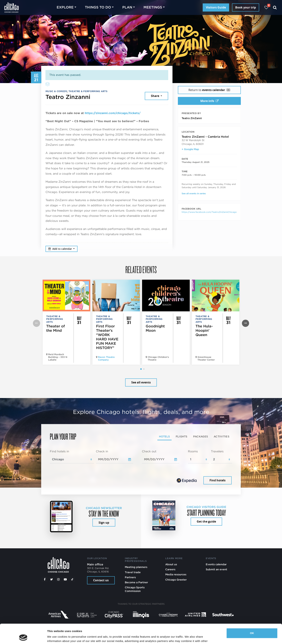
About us (171, 564)
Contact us (101, 580)
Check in (102, 451)
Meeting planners (136, 567)
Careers (170, 569)
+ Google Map (190, 149)
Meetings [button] (153, 7)
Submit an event (216, 569)
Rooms (193, 451)
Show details (55, 637)
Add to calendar (61, 249)
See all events (141, 382)
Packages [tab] (201, 437)
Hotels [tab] (164, 437)
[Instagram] (58, 579)
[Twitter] (52, 579)
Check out (149, 451)
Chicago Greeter (176, 580)
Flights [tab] (182, 437)
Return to (209, 90)
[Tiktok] (72, 579)
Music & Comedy (56, 91)
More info (209, 101)
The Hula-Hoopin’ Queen (204, 330)
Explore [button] (65, 7)
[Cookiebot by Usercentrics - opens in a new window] (23, 637)
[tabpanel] (141, 467)
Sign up (104, 523)
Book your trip (246, 7)
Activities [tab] (221, 437)
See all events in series (194, 193)
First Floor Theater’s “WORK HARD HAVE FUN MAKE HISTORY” (107, 337)
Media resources (176, 574)
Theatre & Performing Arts (88, 91)
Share (155, 96)
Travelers (217, 451)
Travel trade (133, 572)
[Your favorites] (266, 7)
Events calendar (216, 564)
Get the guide (206, 521)
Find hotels (218, 480)
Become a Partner (136, 582)
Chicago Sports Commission (135, 589)
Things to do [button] (98, 7)
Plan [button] (127, 7)
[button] (141, 369)
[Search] (275, 7)
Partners (130, 577)
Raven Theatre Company (106, 358)
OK (252, 615)
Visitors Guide (216, 7)
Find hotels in (59, 451)
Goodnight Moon (155, 328)
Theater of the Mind (56, 328)
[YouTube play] (65, 579)
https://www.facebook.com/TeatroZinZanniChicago (209, 212)
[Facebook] (45, 579)
